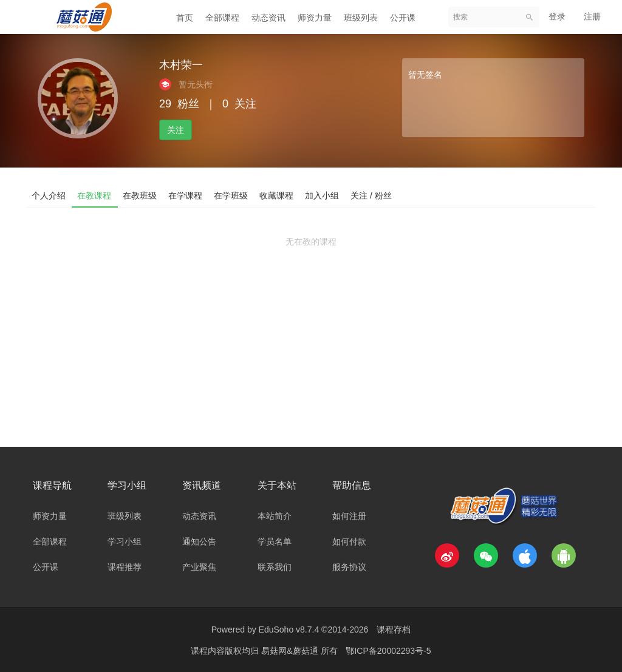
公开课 (403, 18)
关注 (176, 130)
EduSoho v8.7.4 (289, 630)
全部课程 (222, 18)
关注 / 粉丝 (375, 195)
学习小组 (125, 541)
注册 (592, 16)
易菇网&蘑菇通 (291, 651)
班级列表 (361, 18)
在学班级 (233, 195)
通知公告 (199, 541)
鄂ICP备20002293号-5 (388, 651)
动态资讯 (268, 18)
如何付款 (349, 541)
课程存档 (394, 630)
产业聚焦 (199, 567)
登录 (557, 16)
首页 (185, 18)
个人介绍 (49, 195)
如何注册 (349, 516)
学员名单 (275, 541)
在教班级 (141, 195)
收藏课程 (279, 195)
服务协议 (349, 567)
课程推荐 (125, 567)
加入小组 (326, 195)
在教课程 (95, 195)
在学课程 (187, 195)
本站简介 (275, 516)
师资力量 (315, 18)
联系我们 (275, 567)
